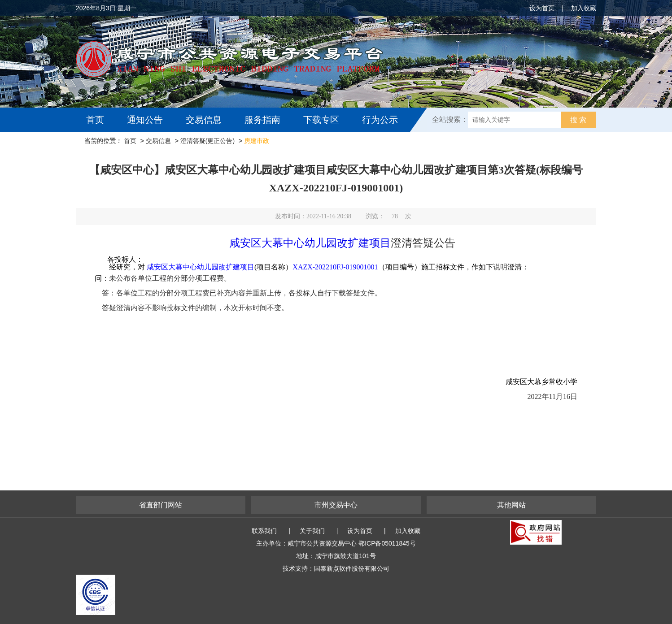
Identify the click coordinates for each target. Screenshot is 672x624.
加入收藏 (584, 8)
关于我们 (312, 531)
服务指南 (262, 120)
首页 (95, 120)
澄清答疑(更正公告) (207, 141)
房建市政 (257, 141)
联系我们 (264, 531)
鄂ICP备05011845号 (387, 543)
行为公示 (380, 120)
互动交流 (106, 144)
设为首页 (542, 8)
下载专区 (321, 120)
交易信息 (204, 120)
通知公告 (145, 120)
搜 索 (578, 120)
